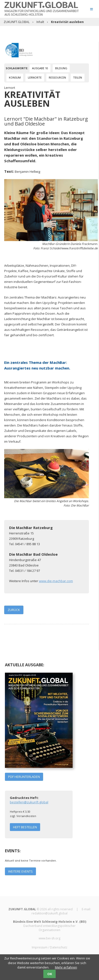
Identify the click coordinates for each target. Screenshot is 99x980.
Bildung (61, 68)
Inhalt (40, 22)
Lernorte (35, 77)
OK (50, 974)
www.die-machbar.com (56, 581)
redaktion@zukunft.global (49, 913)
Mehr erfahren (66, 967)
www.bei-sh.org (49, 938)
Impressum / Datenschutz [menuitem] (49, 947)
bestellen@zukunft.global (29, 802)
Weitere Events (20, 871)
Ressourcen (57, 77)
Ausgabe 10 (40, 68)
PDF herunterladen (24, 777)
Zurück (14, 610)
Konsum (15, 77)
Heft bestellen (25, 827)
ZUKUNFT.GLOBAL (17, 22)
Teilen (78, 77)
